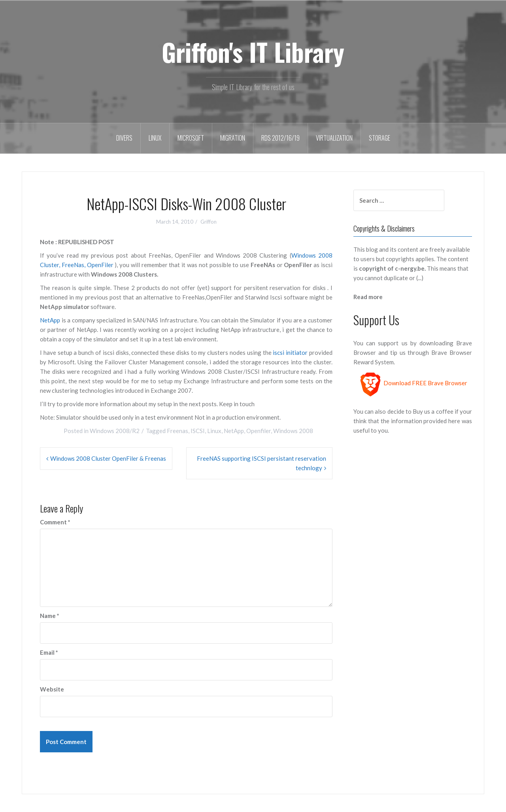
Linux (155, 138)
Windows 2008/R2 (115, 431)
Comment (55, 522)
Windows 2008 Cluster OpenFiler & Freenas (108, 458)
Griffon (209, 222)
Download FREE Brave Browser (425, 383)
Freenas (177, 431)
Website (52, 689)
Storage (379, 138)
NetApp (50, 320)
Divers (124, 138)
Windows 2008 (293, 431)
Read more (368, 297)
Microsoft (191, 138)
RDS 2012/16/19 (280, 138)
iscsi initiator (290, 352)
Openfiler (259, 431)
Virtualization (334, 138)
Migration (233, 138)
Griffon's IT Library (253, 52)
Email (49, 652)
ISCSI (198, 431)
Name (50, 616)
